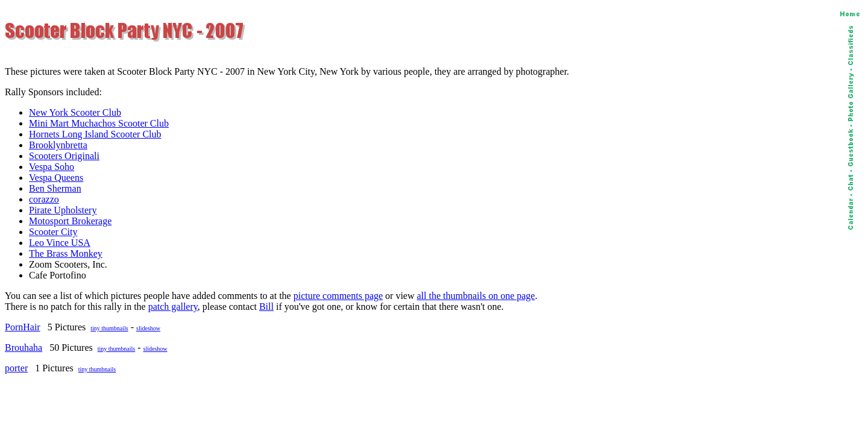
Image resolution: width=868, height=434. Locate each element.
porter (16, 368)
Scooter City (53, 232)
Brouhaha (24, 348)
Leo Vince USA (60, 243)
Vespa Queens (56, 178)
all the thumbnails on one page (476, 296)
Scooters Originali (64, 156)
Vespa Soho (52, 167)
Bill (266, 307)
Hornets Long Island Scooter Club (95, 134)
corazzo (44, 199)
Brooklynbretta (58, 145)
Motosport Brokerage (70, 221)
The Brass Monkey (66, 253)
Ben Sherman (55, 188)
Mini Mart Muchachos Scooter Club (99, 123)
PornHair (23, 327)
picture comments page (338, 296)
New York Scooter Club (75, 112)
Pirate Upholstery (63, 210)
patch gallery (173, 307)
